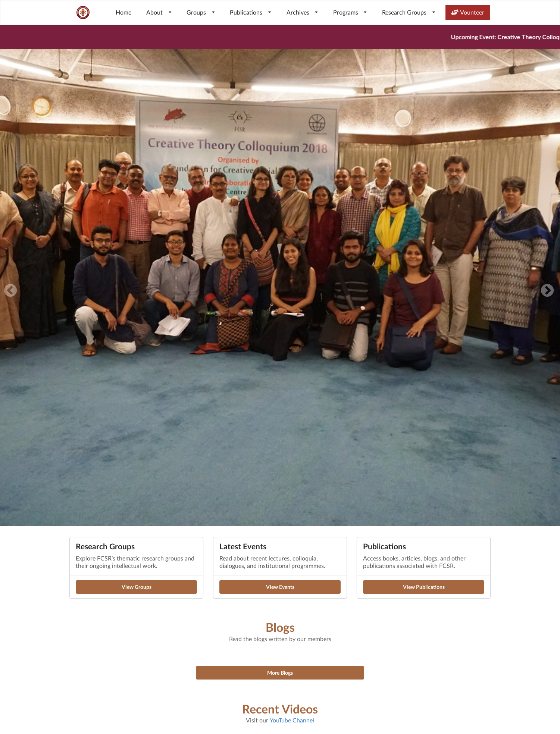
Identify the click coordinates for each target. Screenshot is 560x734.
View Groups (137, 587)
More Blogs (280, 673)
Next (547, 291)
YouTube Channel (292, 720)
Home (123, 12)
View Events (280, 587)
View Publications (424, 587)
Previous (10, 291)
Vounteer (468, 12)
